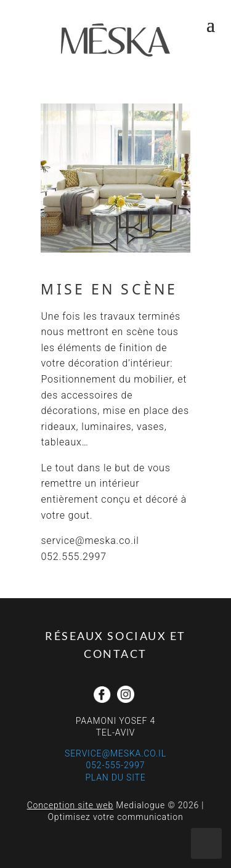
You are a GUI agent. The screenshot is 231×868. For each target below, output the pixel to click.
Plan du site (115, 777)
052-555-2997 (116, 765)
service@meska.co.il (115, 753)
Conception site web (70, 805)
